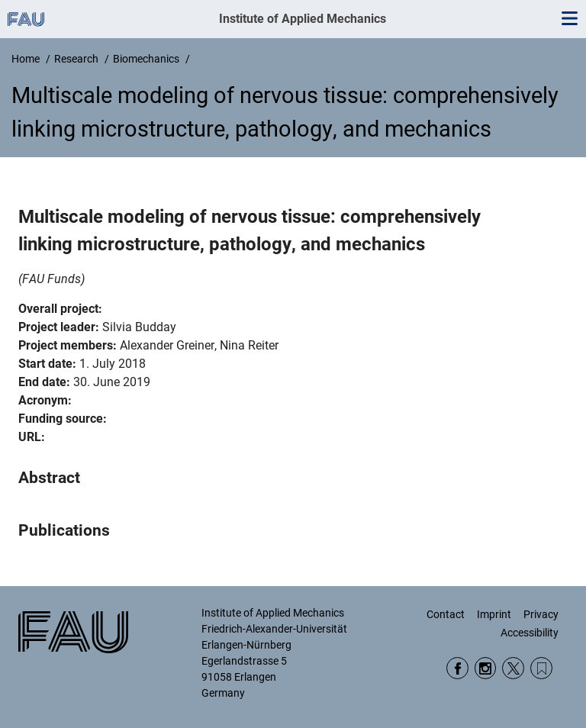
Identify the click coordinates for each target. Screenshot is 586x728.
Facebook (457, 668)
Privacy (541, 614)
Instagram (486, 668)
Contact (446, 614)
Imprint (494, 614)
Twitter (513, 668)
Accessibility (530, 633)
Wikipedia (541, 668)
